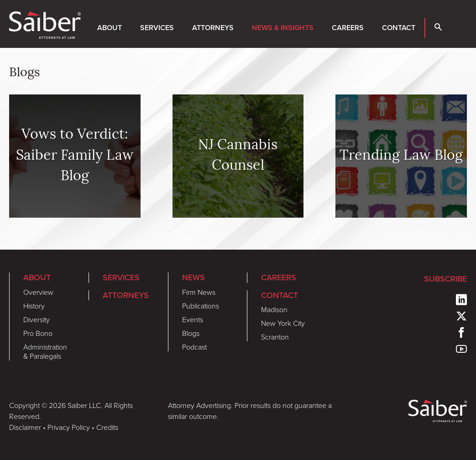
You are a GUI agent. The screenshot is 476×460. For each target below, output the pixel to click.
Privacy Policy (69, 427)
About (110, 28)
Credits (107, 427)
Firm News (199, 292)
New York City (283, 323)
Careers (348, 28)
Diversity (37, 319)
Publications (201, 306)
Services (157, 28)
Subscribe (445, 279)
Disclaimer (25, 427)
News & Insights (283, 28)
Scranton (275, 337)
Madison (274, 309)
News (194, 277)
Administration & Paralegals (45, 351)
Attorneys (213, 28)
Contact (399, 28)
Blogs (191, 333)
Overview (38, 292)
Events (193, 319)
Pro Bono (38, 333)
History (34, 306)
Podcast (194, 347)
